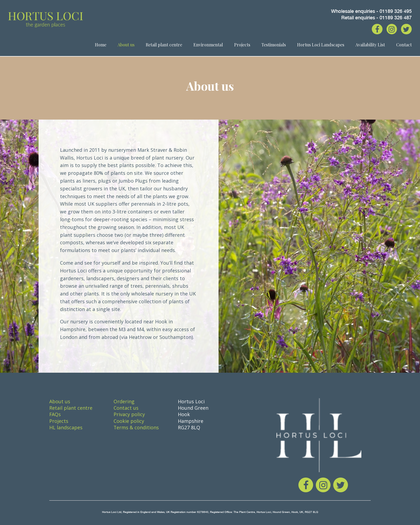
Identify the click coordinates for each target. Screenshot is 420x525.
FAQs (55, 414)
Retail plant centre (164, 45)
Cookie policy (129, 421)
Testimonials (274, 45)
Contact (404, 45)
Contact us (126, 408)
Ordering (124, 401)
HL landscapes (66, 427)
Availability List (370, 45)
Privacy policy (129, 414)
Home (101, 45)
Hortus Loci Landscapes (321, 45)
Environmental (208, 45)
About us (126, 45)
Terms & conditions (136, 427)
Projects (242, 45)
